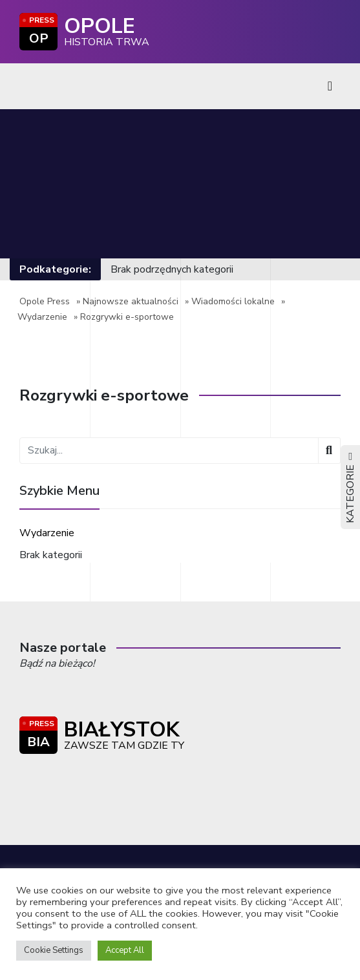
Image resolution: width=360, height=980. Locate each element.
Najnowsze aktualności (131, 301)
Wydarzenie (42, 317)
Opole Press (45, 301)
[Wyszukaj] (329, 451)
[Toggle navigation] (330, 86)
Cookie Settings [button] (54, 950)
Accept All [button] (125, 950)
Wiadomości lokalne (233, 301)
